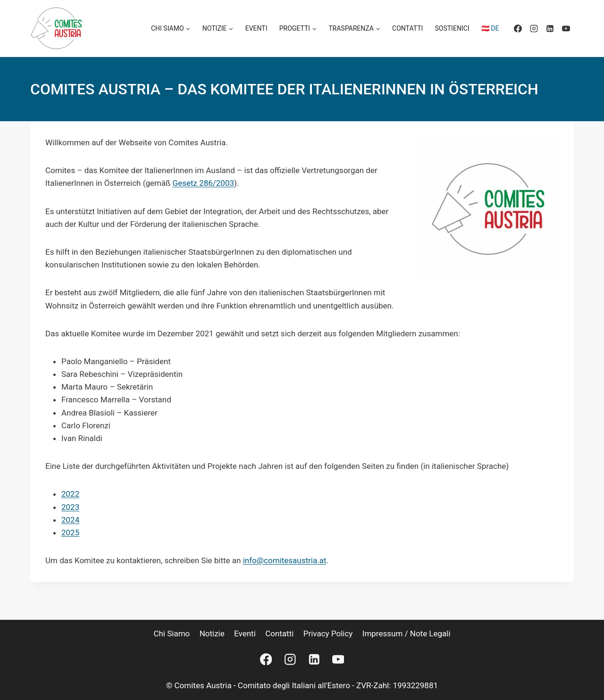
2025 (70, 533)
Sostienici (452, 28)
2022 (70, 494)
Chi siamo (172, 633)
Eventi (256, 28)
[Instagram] (534, 28)
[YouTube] (566, 28)
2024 (70, 520)
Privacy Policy (328, 633)
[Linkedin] (550, 28)
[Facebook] (518, 28)
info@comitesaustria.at (285, 560)
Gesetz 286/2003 (204, 183)
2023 (70, 507)
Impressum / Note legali (407, 633)
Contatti (407, 28)
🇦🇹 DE (490, 28)
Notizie (212, 633)
